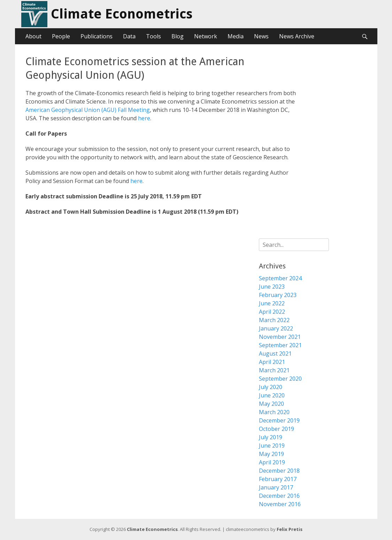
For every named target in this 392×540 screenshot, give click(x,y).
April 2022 (272, 312)
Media (236, 36)
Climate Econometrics (122, 14)
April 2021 (272, 362)
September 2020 (280, 379)
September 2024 (280, 278)
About (33, 36)
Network (206, 36)
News (261, 36)
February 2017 (278, 479)
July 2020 (271, 387)
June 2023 (272, 287)
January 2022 (276, 328)
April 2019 (272, 462)
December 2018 (279, 471)
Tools (153, 36)
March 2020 (274, 412)
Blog (178, 36)
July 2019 (271, 437)
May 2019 (271, 454)
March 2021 (274, 370)
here (144, 118)
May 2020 (271, 404)
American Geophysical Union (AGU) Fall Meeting (88, 110)
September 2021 (280, 345)
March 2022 (274, 320)
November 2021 (280, 337)
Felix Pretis (290, 529)
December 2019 (279, 420)
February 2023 (278, 295)
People (61, 36)
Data (129, 36)
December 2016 (279, 496)
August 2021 (275, 353)
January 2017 (276, 487)
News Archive (297, 36)
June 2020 (272, 395)
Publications (97, 36)
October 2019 (276, 429)
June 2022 (272, 303)
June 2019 (272, 446)
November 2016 (280, 504)
